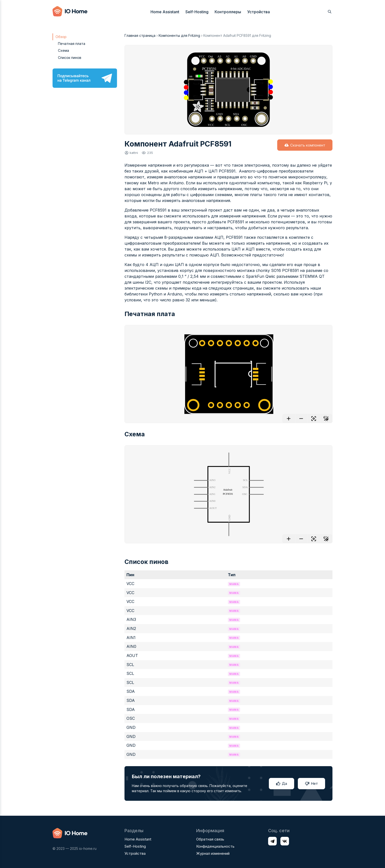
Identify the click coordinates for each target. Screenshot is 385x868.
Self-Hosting (197, 12)
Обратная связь (210, 839)
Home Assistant (165, 12)
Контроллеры (228, 12)
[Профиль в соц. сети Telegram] (272, 841)
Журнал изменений (213, 853)
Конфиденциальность (215, 846)
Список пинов (70, 58)
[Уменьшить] (301, 419)
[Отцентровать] (314, 419)
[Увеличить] (289, 419)
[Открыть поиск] (330, 12)
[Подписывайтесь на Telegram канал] (85, 78)
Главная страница (140, 35)
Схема (63, 50)
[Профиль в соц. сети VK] (285, 841)
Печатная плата (72, 44)
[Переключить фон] (326, 419)
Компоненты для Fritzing (179, 35)
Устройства (259, 12)
